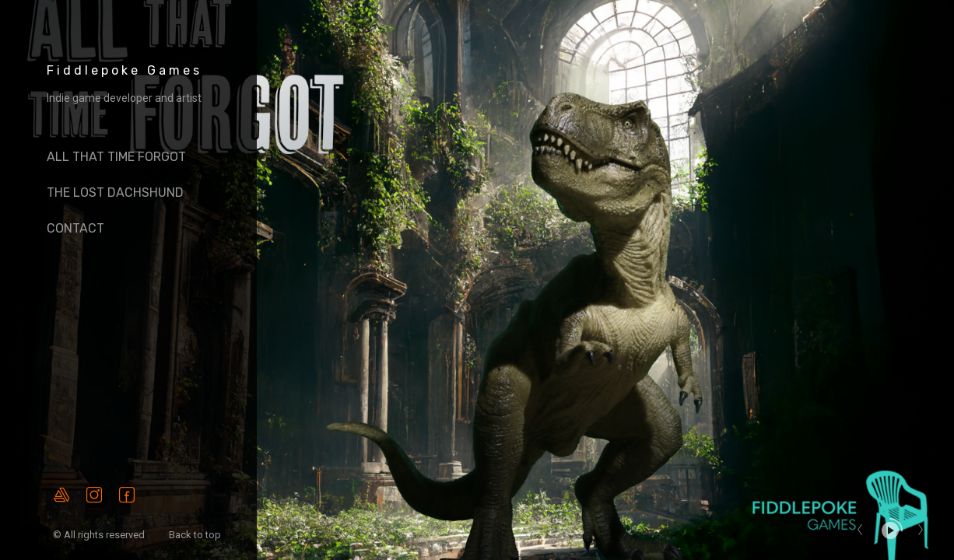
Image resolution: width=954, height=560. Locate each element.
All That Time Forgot (116, 157)
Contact (75, 228)
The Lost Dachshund (115, 192)
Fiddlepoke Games (125, 70)
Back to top (196, 535)
